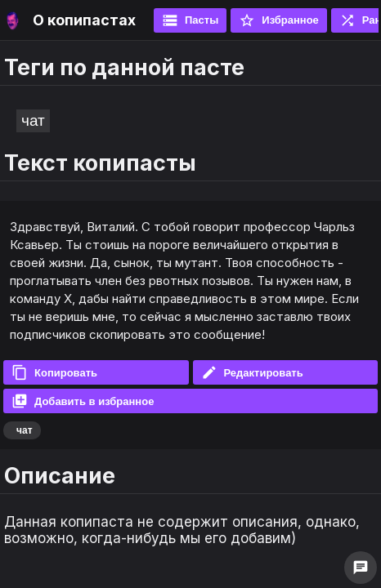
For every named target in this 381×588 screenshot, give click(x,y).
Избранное (279, 20)
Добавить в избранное (83, 401)
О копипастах (84, 20)
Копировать (54, 372)
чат (33, 120)
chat (361, 568)
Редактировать (252, 372)
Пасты (190, 20)
